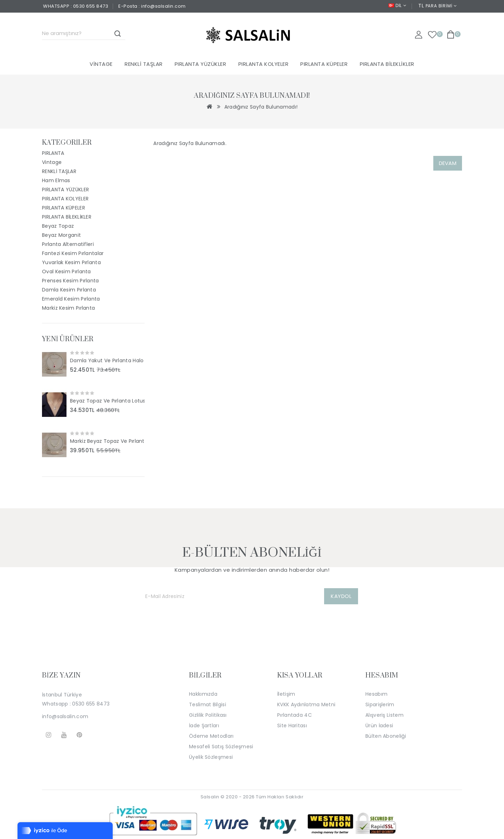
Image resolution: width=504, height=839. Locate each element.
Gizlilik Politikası (208, 715)
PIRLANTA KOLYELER (264, 64)
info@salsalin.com (65, 716)
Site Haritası (292, 725)
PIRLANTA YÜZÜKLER (201, 64)
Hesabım (376, 694)
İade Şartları (204, 725)
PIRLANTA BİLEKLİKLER (387, 64)
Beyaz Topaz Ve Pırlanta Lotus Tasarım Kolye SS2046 (107, 401)
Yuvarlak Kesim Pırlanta (71, 262)
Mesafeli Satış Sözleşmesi (221, 747)
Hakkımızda (203, 694)
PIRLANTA (53, 153)
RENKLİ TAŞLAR (144, 64)
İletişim (286, 694)
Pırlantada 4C (295, 715)
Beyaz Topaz (58, 226)
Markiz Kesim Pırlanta (68, 308)
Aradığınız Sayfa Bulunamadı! (261, 107)
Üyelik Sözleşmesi (211, 757)
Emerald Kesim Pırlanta (71, 299)
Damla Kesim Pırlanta (69, 290)
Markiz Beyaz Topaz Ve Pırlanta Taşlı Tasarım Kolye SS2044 (107, 441)
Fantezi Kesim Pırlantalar (73, 253)
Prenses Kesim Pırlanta (71, 281)
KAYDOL (341, 596)
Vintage (101, 64)
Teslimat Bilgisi (208, 704)
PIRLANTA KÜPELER (324, 64)
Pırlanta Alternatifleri (68, 244)
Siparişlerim (380, 704)
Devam (448, 163)
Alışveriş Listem (384, 715)
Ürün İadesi (379, 725)
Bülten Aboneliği (386, 736)
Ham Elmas (56, 180)
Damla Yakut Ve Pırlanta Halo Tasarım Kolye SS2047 (107, 360)
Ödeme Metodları (211, 736)
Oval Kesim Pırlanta (66, 271)
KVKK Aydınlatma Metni (306, 704)
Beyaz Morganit (61, 235)
